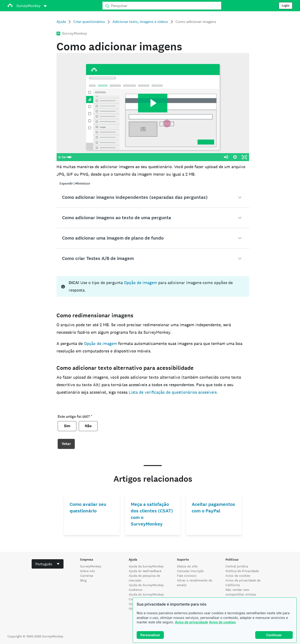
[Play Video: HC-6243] (153, 103)
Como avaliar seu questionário (88, 508)
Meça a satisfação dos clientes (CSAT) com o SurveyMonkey (152, 514)
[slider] (148, 157)
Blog (83, 580)
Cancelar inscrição (190, 571)
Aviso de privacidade (191, 622)
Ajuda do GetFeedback (145, 571)
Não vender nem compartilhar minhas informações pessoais (242, 594)
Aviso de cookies (222, 622)
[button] (153, 197)
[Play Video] (61, 157)
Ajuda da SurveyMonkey (146, 566)
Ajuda (61, 22)
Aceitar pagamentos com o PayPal (213, 508)
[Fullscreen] (244, 157)
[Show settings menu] (235, 157)
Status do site (187, 566)
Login (286, 6)
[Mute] (226, 157)
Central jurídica (237, 566)
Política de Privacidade (242, 571)
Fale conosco (187, 576)
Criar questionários (89, 22)
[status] (153, 286)
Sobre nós (88, 571)
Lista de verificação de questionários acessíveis (173, 392)
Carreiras (87, 576)
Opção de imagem (141, 283)
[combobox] (48, 564)
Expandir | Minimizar (75, 183)
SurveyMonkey (91, 566)
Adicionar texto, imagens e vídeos (140, 22)
